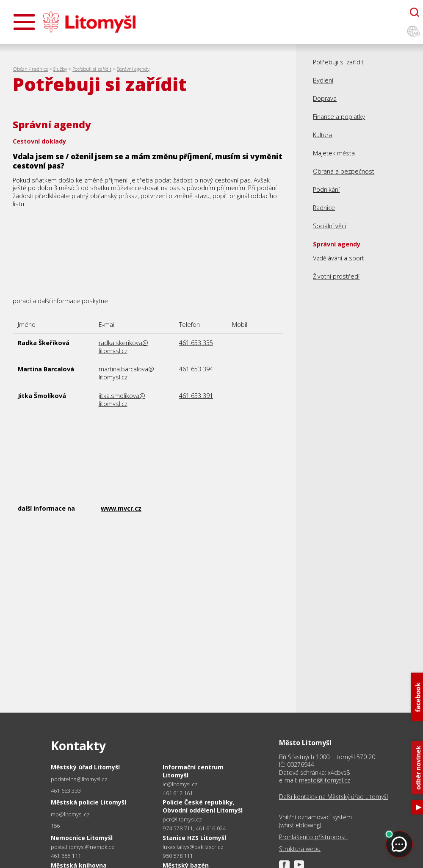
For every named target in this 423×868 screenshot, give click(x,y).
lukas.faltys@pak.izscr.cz (193, 847)
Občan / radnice (30, 69)
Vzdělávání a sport (339, 258)
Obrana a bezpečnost (344, 171)
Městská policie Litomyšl (88, 802)
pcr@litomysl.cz (182, 820)
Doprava (325, 98)
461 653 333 (66, 791)
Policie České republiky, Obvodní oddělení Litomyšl (203, 806)
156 (55, 826)
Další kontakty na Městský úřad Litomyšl (333, 797)
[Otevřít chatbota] (415, 12)
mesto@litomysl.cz (325, 780)
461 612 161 (178, 793)
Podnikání (326, 189)
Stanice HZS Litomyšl (194, 838)
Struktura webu (300, 849)
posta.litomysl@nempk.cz (83, 847)
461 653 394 (196, 369)
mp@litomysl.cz (70, 814)
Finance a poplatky (339, 117)
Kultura (322, 135)
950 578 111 (178, 856)
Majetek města (334, 153)
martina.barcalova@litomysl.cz (126, 373)
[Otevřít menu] (24, 22)
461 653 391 (196, 396)
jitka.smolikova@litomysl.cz (122, 400)
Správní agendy (133, 69)
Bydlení (323, 80)
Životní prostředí (336, 276)
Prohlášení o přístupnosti (313, 837)
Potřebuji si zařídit (92, 69)
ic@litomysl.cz (180, 784)
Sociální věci (329, 226)
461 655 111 (66, 856)
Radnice (324, 208)
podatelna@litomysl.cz (79, 779)
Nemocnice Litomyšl (82, 838)
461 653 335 (196, 343)
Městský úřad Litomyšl (85, 767)
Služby (60, 69)
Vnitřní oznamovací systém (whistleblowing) (315, 821)
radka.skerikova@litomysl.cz (123, 347)
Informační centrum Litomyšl (193, 771)
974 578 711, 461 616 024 (194, 828)
